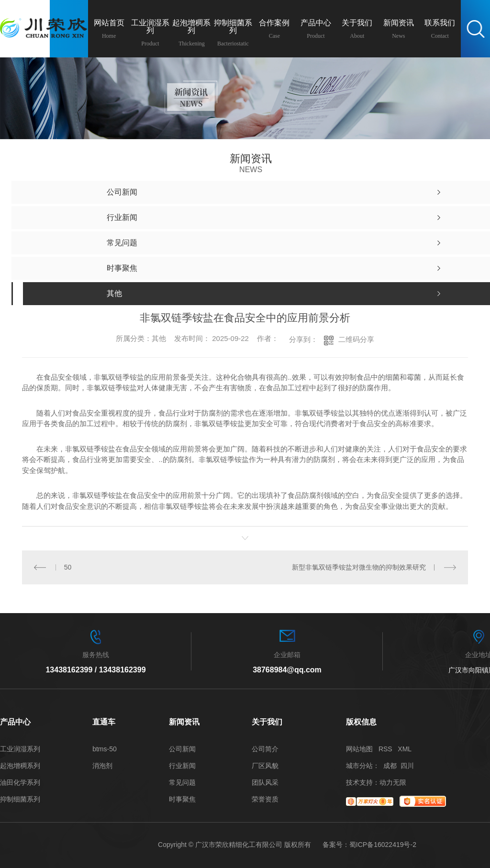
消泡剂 (102, 766)
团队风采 (265, 783)
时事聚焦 (182, 799)
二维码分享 (356, 339)
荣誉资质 (265, 799)
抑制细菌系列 (20, 799)
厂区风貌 (265, 766)
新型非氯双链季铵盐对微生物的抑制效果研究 (359, 567)
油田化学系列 (20, 783)
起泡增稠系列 (20, 766)
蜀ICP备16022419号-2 (383, 845)
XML (405, 749)
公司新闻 (182, 749)
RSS (385, 749)
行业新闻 (182, 766)
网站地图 (359, 749)
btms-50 (105, 749)
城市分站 (359, 766)
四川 (407, 766)
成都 (390, 766)
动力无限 (393, 782)
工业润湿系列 (20, 749)
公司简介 (265, 749)
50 (68, 567)
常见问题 (182, 783)
